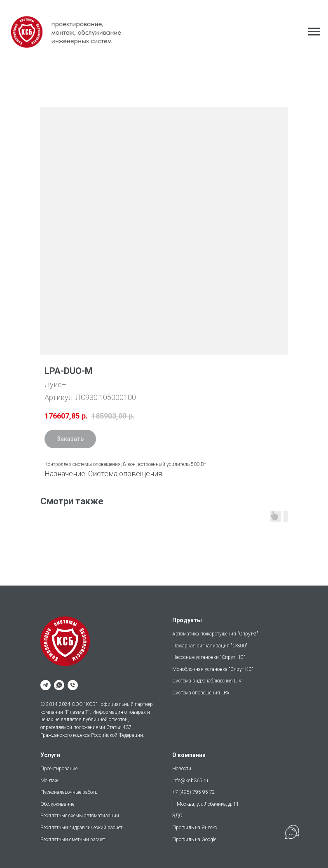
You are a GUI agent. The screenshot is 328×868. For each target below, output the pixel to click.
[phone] (73, 685)
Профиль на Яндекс (195, 828)
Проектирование (59, 769)
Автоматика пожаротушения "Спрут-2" (215, 634)
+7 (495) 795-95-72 (194, 792)
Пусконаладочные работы (69, 792)
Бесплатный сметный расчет (73, 840)
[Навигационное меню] (314, 32)
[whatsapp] (59, 685)
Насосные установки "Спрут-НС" (209, 657)
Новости (182, 769)
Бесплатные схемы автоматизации (80, 816)
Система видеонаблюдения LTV (207, 681)
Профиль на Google (194, 840)
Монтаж (49, 781)
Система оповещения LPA (201, 693)
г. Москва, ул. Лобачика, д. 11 (206, 804)
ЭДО (177, 816)
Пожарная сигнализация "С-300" (210, 646)
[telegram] (46, 685)
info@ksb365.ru (190, 781)
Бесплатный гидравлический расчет (81, 828)
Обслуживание (57, 804)
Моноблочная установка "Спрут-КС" (213, 669)
